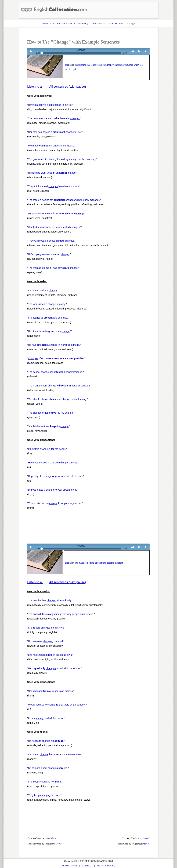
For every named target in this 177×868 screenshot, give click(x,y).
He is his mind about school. (55, 668)
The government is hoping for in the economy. (62, 159)
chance (55, 838)
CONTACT (87, 866)
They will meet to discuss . (52, 241)
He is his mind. (46, 641)
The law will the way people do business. (61, 614)
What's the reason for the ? (55, 227)
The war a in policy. (47, 304)
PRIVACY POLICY (106, 866)
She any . (48, 318)
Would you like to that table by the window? (57, 705)
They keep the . (44, 795)
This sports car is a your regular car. (55, 503)
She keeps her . (45, 782)
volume (132, 51)
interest (146, 844)
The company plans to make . (54, 118)
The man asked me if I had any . (53, 268)
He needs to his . (46, 741)
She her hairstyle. (47, 628)
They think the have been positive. (54, 186)
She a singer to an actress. (51, 691)
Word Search (115, 24)
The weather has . (50, 600)
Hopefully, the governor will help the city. (56, 476)
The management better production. (59, 386)
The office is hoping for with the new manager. (64, 200)
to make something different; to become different (100, 563)
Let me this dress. (46, 718)
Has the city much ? (50, 331)
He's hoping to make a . (49, 254)
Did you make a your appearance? (53, 490)
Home (45, 24)
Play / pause (31, 51)
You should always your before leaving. (57, 399)
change (68, 65)
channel (146, 838)
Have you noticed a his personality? (53, 463)
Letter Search (98, 24)
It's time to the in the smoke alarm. (55, 754)
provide (59, 844)
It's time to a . (43, 290)
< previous (139, 51)
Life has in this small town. (50, 655)
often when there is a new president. (57, 358)
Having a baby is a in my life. (50, 105)
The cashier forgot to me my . (51, 413)
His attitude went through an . (52, 173)
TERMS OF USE (70, 866)
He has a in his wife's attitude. (54, 345)
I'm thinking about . (48, 768)
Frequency (83, 24)
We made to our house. (51, 146)
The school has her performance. (55, 372)
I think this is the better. (47, 449)
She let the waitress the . (49, 426)
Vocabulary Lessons (62, 24)
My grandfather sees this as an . (57, 214)
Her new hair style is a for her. (55, 132)
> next (146, 51)
